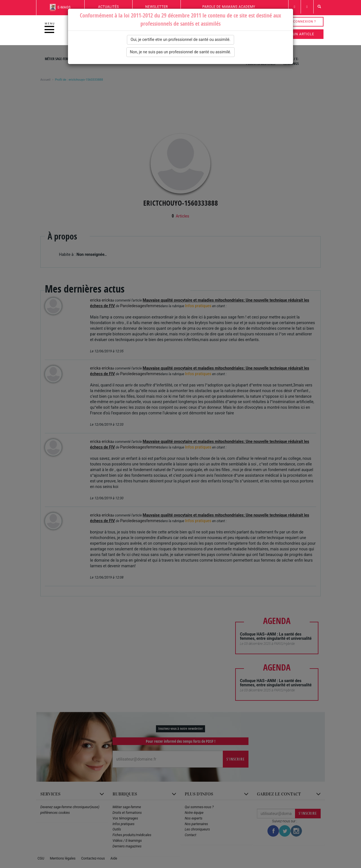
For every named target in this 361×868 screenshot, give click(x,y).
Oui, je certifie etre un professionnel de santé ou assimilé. (180, 39)
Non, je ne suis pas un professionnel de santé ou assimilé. (181, 52)
